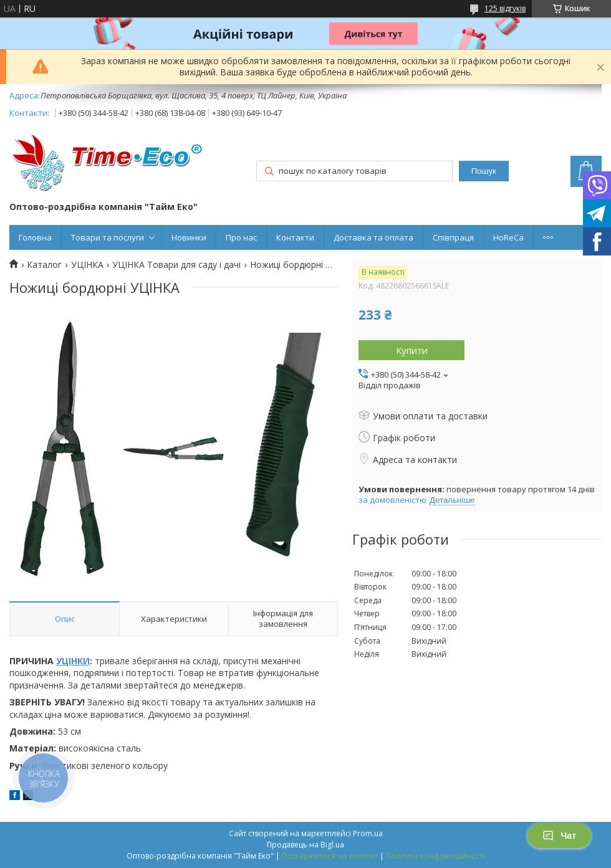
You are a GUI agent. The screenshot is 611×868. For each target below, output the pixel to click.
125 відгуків (505, 8)
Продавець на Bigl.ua (305, 845)
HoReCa (508, 237)
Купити (412, 350)
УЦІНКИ (73, 661)
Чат (559, 836)
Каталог (44, 265)
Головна (35, 237)
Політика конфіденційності (435, 856)
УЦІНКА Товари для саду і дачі (176, 265)
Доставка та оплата (373, 237)
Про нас (241, 237)
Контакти (295, 237)
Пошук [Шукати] (484, 171)
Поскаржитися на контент (330, 856)
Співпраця (453, 237)
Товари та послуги (108, 237)
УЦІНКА (87, 265)
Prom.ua (368, 833)
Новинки (189, 237)
